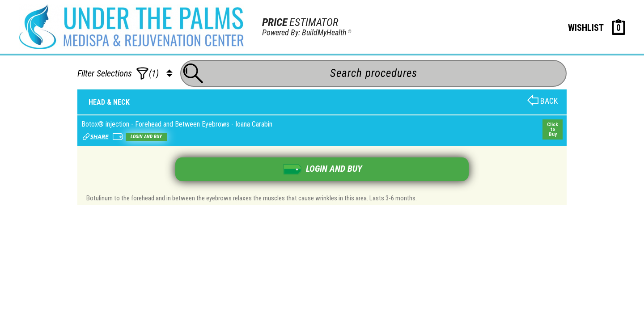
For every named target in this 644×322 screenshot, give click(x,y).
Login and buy (146, 137)
